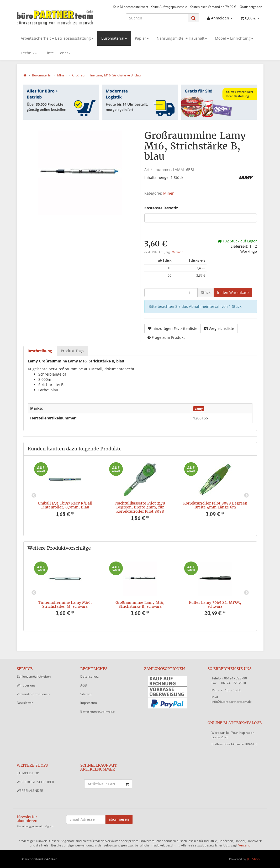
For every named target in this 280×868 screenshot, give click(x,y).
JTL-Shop (253, 859)
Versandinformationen (33, 694)
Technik (29, 53)
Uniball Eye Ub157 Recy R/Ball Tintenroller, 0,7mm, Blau (65, 505)
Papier (142, 38)
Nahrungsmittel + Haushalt (182, 38)
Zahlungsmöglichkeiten (34, 676)
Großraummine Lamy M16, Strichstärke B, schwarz (140, 604)
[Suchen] (157, 18)
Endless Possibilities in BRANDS (234, 744)
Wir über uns (26, 685)
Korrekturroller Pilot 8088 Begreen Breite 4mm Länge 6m (215, 505)
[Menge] (171, 293)
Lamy (199, 409)
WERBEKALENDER (30, 791)
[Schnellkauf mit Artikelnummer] (103, 784)
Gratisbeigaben (251, 7)
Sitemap (86, 694)
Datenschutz (89, 676)
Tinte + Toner (58, 53)
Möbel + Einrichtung (234, 38)
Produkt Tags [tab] (72, 351)
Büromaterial (114, 38)
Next (246, 496)
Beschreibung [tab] (40, 351)
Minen (169, 193)
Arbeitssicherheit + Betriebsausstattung (57, 38)
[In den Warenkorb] (233, 293)
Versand (178, 252)
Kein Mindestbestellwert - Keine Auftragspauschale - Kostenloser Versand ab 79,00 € (174, 7)
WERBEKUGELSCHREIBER (35, 782)
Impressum (89, 703)
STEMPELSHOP (28, 773)
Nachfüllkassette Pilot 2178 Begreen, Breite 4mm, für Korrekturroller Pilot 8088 (140, 507)
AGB (84, 685)
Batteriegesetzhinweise (97, 711)
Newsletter (25, 703)
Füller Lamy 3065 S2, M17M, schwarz (215, 604)
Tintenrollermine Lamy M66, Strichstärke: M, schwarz (65, 604)
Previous (34, 496)
